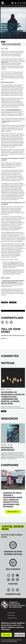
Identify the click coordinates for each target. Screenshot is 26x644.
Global (4, 411)
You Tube (17, 575)
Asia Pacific (13, 302)
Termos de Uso (11, 615)
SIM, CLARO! (6, 635)
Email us (3, 338)
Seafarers (4, 302)
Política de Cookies (12, 618)
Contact (13, 563)
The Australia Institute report (13, 109)
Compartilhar (12, 318)
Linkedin (9, 580)
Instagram (13, 580)
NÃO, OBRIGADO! (20, 635)
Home (3, 42)
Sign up (13, 546)
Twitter (9, 575)
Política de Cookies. (13, 641)
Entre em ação (21, 3)
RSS (17, 580)
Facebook (13, 575)
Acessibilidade (11, 613)
